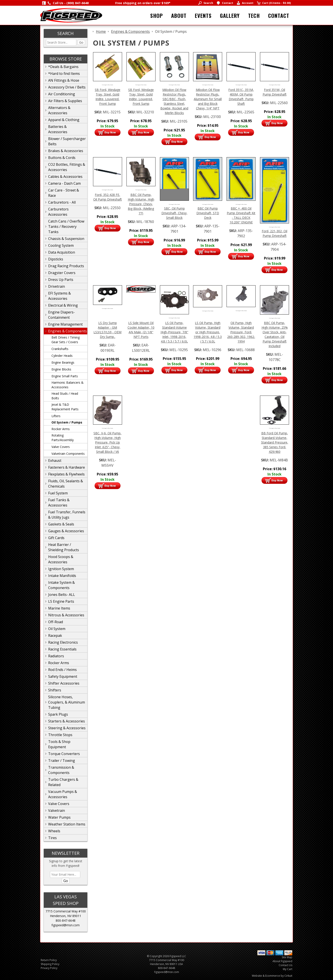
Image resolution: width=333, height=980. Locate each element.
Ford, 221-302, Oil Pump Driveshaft (274, 233)
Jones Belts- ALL (62, 595)
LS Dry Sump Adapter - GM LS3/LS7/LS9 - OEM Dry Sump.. (107, 330)
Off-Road (56, 622)
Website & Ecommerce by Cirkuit (272, 976)
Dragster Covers (62, 273)
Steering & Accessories (67, 728)
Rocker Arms (61, 429)
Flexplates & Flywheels (66, 474)
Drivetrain (57, 286)
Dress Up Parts (61, 280)
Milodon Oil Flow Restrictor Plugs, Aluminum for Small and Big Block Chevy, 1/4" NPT (208, 99)
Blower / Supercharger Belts (67, 141)
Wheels (54, 831)
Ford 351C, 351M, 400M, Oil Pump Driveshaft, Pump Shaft (241, 97)
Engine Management (65, 324)
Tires (52, 838)
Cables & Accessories (65, 177)
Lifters (56, 416)
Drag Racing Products (66, 266)
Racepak (55, 636)
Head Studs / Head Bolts (65, 396)
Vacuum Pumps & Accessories (63, 794)
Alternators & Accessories (59, 110)
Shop (156, 15)
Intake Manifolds (62, 576)
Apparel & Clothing (64, 120)
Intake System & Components (61, 585)
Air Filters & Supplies (65, 101)
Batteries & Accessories (58, 129)
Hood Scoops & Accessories (61, 559)
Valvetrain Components (68, 454)
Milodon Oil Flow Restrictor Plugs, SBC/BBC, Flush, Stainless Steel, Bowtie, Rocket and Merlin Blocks (174, 101)
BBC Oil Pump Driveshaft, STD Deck (208, 213)
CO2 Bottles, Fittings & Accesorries (67, 167)
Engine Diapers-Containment (61, 315)
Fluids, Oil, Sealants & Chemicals (66, 484)
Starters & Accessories (67, 721)
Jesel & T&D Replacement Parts (65, 407)
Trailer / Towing (62, 761)
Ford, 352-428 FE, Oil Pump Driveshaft (108, 197)
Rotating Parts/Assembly (63, 438)
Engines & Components (68, 331)
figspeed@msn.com (66, 925)
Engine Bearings (63, 362)
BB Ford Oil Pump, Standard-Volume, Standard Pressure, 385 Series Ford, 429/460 (275, 442)
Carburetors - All (62, 202)
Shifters (55, 690)
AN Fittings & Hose (64, 80)
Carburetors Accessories (58, 212)
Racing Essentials (62, 649)
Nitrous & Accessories (66, 615)
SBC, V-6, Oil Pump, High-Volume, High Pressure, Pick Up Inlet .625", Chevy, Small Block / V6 (107, 442)
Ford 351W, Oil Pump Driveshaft (275, 92)
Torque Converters (64, 754)
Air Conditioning (62, 94)
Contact (279, 15)
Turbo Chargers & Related (63, 782)
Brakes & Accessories (66, 151)
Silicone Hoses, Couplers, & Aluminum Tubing (67, 702)
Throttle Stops (60, 735)
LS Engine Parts (61, 601)
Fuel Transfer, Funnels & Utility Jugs (67, 515)
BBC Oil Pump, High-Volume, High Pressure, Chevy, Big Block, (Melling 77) (141, 204)
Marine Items (59, 608)
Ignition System (61, 569)
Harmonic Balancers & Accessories (68, 385)
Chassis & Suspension (66, 239)
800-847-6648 (66, 920)
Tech (254, 15)
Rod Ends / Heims (62, 670)
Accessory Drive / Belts (67, 87)
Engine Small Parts (65, 376)
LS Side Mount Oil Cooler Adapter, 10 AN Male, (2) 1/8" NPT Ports (141, 330)
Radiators (56, 656)
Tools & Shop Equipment (59, 744)
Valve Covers (61, 447)
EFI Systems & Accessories (59, 296)
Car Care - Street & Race (64, 193)
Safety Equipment (63, 676)
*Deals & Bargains (63, 67)
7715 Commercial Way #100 (66, 911)
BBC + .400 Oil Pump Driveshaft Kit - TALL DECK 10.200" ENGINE (241, 215)
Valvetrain (57, 811)
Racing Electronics (63, 642)
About (179, 15)
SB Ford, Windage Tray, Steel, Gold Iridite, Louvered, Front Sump (108, 97)
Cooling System (61, 245)
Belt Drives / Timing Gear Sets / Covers (66, 340)
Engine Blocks (61, 369)
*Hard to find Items (64, 74)
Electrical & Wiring (63, 305)
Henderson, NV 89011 (66, 916)
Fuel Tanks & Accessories (59, 503)
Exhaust (55, 461)
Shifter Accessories (64, 683)
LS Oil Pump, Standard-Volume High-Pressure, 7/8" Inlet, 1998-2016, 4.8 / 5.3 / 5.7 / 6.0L (174, 332)
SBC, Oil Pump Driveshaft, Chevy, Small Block (174, 213)
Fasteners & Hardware (67, 467)
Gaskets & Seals (61, 524)
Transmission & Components (61, 770)
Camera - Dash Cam (64, 183)
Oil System (57, 629)
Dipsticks (56, 259)
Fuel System (58, 493)
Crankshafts (60, 349)
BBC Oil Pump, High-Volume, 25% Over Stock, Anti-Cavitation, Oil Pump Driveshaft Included (275, 334)
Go (81, 42)
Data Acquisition (62, 252)
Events (203, 15)
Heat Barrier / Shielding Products (64, 547)
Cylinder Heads (62, 356)
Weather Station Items (67, 824)
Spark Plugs (58, 714)
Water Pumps (59, 817)
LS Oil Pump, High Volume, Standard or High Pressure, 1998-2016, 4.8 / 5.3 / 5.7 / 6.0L (208, 332)
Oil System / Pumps (67, 422)
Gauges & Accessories (66, 531)
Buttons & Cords (62, 158)
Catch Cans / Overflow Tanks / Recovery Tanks (66, 227)
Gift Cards (56, 538)
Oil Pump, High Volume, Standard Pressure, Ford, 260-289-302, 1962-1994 (241, 332)
